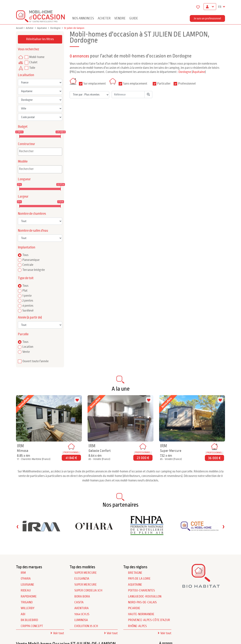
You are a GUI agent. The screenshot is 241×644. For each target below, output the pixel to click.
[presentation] (18, 527)
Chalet (33, 62)
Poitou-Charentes (141, 591)
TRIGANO (27, 602)
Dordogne (56, 28)
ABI (23, 614)
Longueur (24, 179)
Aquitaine (42, 28)
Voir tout (59, 633)
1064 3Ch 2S (82, 614)
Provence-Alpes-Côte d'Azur (149, 620)
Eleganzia (82, 579)
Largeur (23, 197)
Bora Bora (82, 597)
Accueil (19, 28)
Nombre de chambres (32, 214)
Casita (79, 602)
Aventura (82, 608)
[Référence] (128, 95)
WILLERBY (28, 608)
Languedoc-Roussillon (145, 597)
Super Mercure (86, 573)
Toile (32, 68)
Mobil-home (37, 57)
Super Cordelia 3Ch (88, 591)
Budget (23, 127)
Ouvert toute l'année (35, 361)
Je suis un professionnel (207, 18)
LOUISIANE (27, 585)
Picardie (134, 608)
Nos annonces (83, 18)
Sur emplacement (95, 84)
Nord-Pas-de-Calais (142, 602)
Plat (25, 291)
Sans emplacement (135, 84)
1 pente (27, 296)
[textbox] (41, 151)
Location (28, 347)
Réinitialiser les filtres (40, 39)
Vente (26, 352)
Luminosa (81, 620)
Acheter (104, 18)
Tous (25, 255)
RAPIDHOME (29, 597)
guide (134, 18)
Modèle (23, 162)
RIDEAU (26, 591)
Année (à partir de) (30, 317)
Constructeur (26, 144)
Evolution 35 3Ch (86, 626)
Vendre (120, 18)
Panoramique (31, 260)
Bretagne (135, 573)
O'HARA (26, 579)
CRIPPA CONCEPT (32, 626)
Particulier (164, 84)
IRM (23, 573)
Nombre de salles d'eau (33, 231)
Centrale (28, 265)
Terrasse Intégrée (34, 270)
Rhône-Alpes (137, 626)
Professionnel (187, 84)
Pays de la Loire (139, 579)
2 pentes (28, 301)
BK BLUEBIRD (29, 620)
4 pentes (28, 306)
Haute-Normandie (141, 614)
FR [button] (220, 7)
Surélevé (28, 311)
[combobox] (40, 152)
